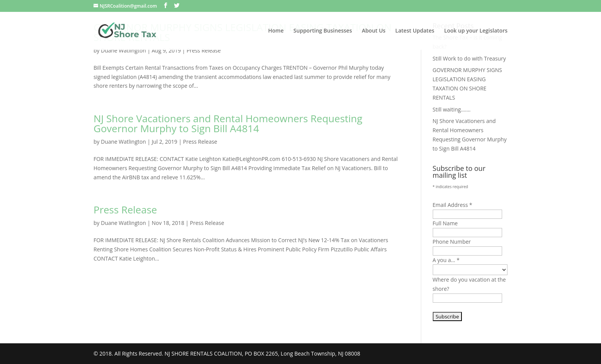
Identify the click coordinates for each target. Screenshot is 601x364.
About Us (374, 31)
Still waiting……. (452, 109)
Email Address (453, 205)
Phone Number (452, 242)
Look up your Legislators (476, 31)
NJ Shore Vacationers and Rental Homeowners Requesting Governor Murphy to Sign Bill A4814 (228, 123)
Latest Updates (415, 31)
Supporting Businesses (323, 31)
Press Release (204, 50)
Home (276, 31)
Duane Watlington (123, 50)
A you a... (446, 260)
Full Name (445, 223)
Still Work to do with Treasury (469, 58)
